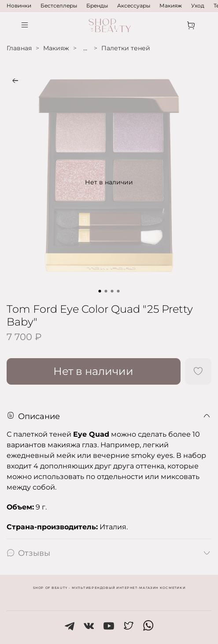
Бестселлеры (59, 6)
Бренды (97, 6)
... (85, 48)
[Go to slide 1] (100, 291)
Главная (19, 48)
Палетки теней (126, 48)
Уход (198, 6)
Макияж (171, 6)
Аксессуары (134, 6)
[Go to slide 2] (106, 291)
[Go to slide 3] (112, 291)
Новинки (19, 6)
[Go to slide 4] (118, 291)
